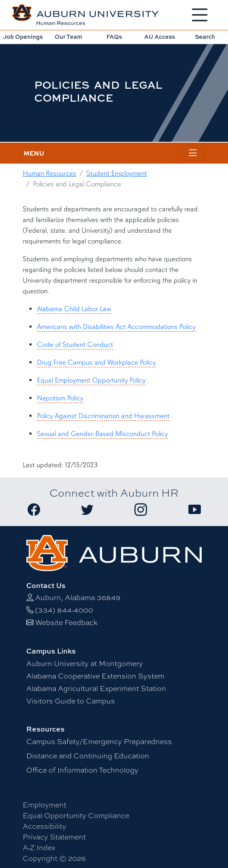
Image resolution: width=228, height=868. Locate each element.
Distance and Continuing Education (88, 755)
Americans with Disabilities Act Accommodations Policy (116, 327)
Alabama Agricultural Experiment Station (96, 688)
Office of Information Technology (82, 770)
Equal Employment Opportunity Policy (91, 380)
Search (205, 37)
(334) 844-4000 (64, 610)
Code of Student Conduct (75, 345)
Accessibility (45, 826)
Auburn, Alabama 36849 (78, 597)
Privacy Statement (54, 837)
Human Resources (49, 173)
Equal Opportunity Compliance (76, 815)
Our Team (69, 37)
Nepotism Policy (60, 398)
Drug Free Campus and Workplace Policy (96, 362)
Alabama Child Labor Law (74, 309)
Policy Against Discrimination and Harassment (103, 416)
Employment (45, 804)
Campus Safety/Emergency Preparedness (99, 741)
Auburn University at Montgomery (85, 663)
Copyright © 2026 (54, 858)
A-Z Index (39, 847)
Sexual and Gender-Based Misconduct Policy (102, 434)
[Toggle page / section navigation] (193, 153)
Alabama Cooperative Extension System (95, 676)
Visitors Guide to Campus (71, 701)
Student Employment (117, 173)
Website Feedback (66, 622)
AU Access (160, 37)
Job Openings (23, 37)
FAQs (114, 37)
